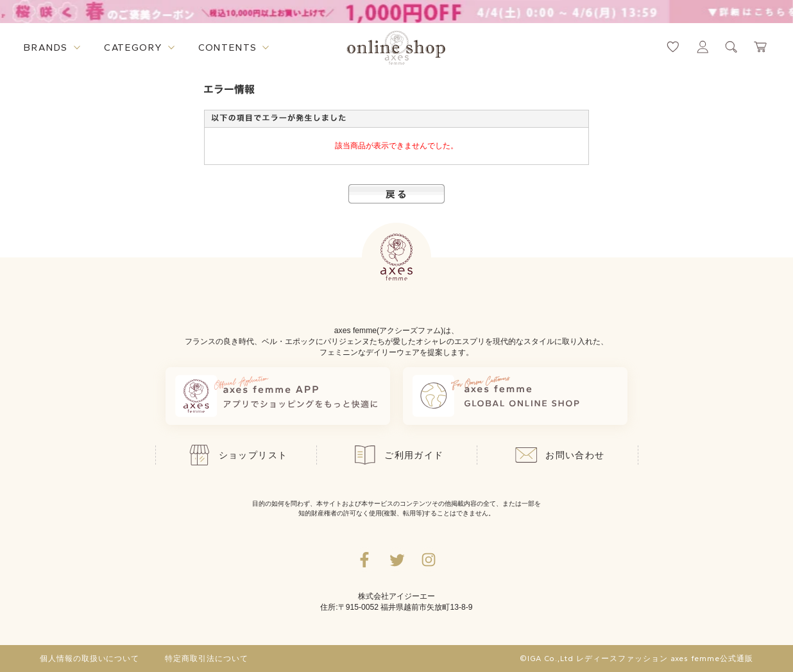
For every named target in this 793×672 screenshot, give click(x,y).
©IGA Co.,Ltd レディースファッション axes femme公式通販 (636, 659)
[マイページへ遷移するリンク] (703, 47)
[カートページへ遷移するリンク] (761, 47)
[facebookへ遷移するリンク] (364, 560)
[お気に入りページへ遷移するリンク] (673, 47)
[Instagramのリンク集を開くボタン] (429, 560)
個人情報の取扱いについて (90, 659)
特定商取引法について (207, 659)
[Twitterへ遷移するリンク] (396, 560)
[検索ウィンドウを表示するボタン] (731, 47)
